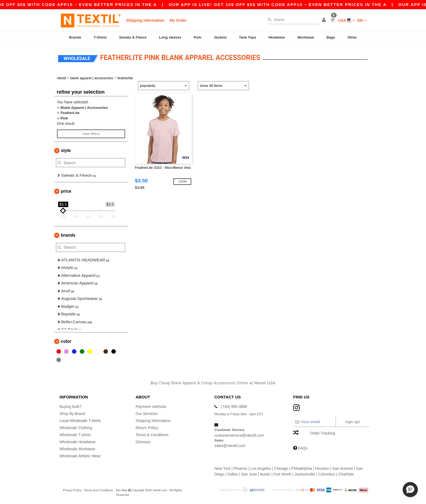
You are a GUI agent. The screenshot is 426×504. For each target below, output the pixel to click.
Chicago (281, 468)
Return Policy (147, 428)
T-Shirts (100, 37)
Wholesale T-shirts (75, 435)
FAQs (303, 448)
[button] (325, 20)
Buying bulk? (70, 407)
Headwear (277, 37)
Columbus (327, 474)
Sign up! (353, 422)
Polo (198, 37)
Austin (265, 474)
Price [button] (66, 191)
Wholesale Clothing (76, 428)
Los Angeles (261, 468)
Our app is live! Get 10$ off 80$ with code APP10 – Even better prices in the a (292, 4)
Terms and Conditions (98, 490)
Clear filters (91, 134)
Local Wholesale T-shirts (80, 421)
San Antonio (343, 468)
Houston (322, 468)
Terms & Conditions (152, 435)
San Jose (249, 474)
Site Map (122, 490)
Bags (331, 37)
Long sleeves (170, 37)
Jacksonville (305, 474)
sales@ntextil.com (230, 446)
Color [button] (66, 341)
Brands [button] (68, 235)
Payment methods (151, 407)
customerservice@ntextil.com (239, 435)
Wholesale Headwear (78, 442)
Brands (75, 37)
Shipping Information (145, 20)
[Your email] (314, 422)
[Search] (292, 20)
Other (352, 37)
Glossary (143, 442)
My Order (178, 20)
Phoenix (241, 468)
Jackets (220, 37)
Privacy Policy (72, 490)
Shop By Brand (72, 414)
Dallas (233, 474)
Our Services (147, 414)
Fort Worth (283, 474)
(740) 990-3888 (234, 407)
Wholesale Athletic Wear (80, 456)
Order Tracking (323, 433)
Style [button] (66, 150)
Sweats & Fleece (133, 37)
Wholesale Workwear (77, 449)
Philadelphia (302, 468)
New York (222, 468)
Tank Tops (248, 37)
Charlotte (346, 474)
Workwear (306, 37)
